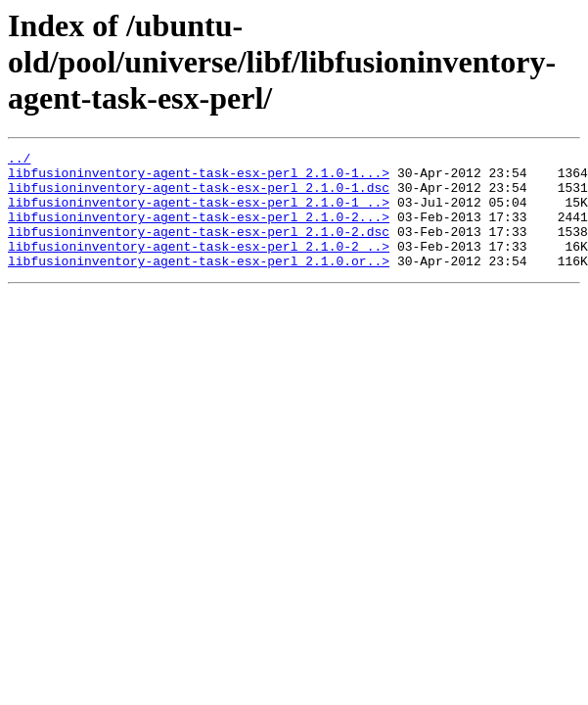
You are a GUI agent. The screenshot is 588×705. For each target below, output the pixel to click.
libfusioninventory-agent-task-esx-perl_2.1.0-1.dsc (199, 196)
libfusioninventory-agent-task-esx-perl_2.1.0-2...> (199, 231)
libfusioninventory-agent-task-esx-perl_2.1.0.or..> (199, 284)
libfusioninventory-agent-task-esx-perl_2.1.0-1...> (199, 178)
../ (19, 161)
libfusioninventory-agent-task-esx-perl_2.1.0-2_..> (199, 266)
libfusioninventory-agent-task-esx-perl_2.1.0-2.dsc (199, 249)
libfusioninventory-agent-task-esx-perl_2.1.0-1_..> (199, 213)
